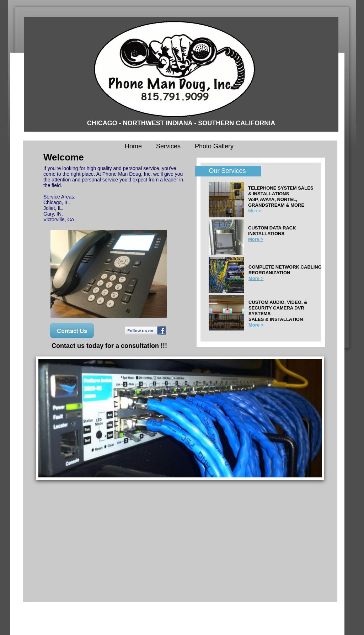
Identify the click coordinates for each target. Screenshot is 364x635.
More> (255, 211)
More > (256, 325)
